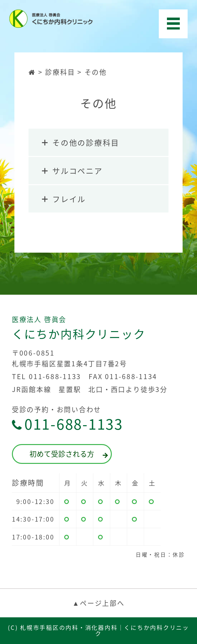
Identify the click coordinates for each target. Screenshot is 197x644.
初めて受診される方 (68, 454)
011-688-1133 (67, 424)
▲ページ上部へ (98, 603)
